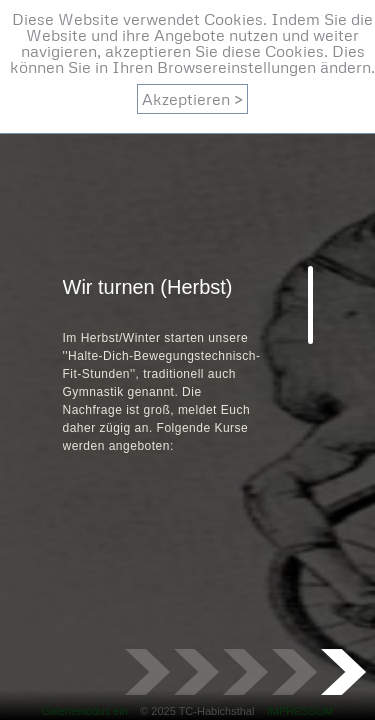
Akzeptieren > (192, 99)
